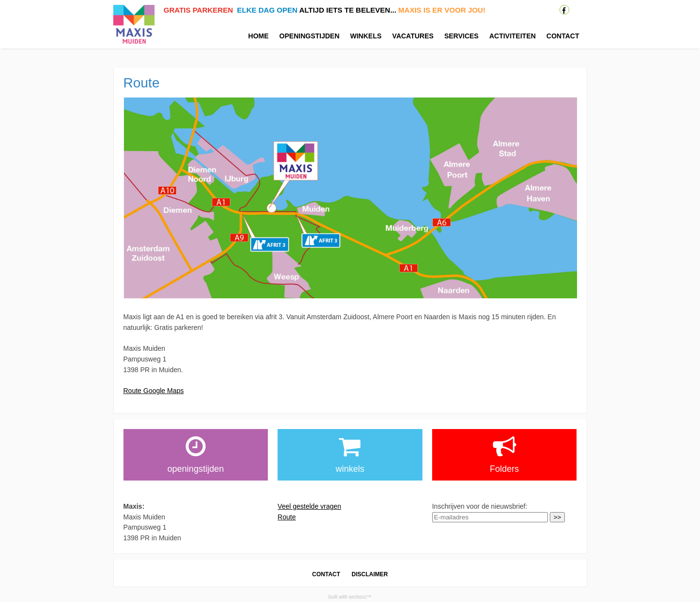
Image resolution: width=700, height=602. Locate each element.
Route (287, 517)
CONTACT (326, 574)
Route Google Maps (154, 391)
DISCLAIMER (370, 574)
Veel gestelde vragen (309, 506)
